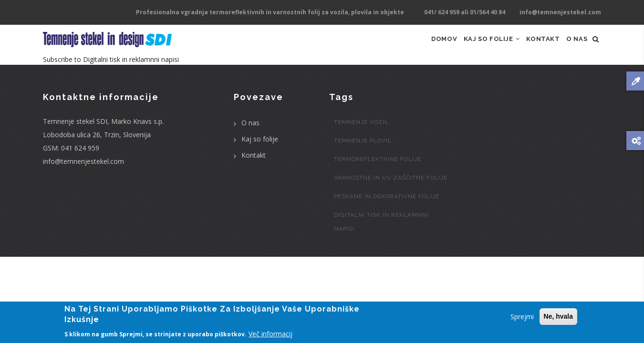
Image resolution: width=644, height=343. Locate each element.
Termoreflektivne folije (378, 172)
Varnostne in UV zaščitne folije (391, 191)
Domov (421, 45)
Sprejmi (522, 317)
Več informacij (270, 334)
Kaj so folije (476, 45)
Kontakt (534, 45)
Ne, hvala (558, 317)
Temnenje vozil (361, 135)
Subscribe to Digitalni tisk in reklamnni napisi (111, 72)
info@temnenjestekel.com (83, 174)
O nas (574, 45)
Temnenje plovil (363, 153)
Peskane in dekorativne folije (387, 209)
